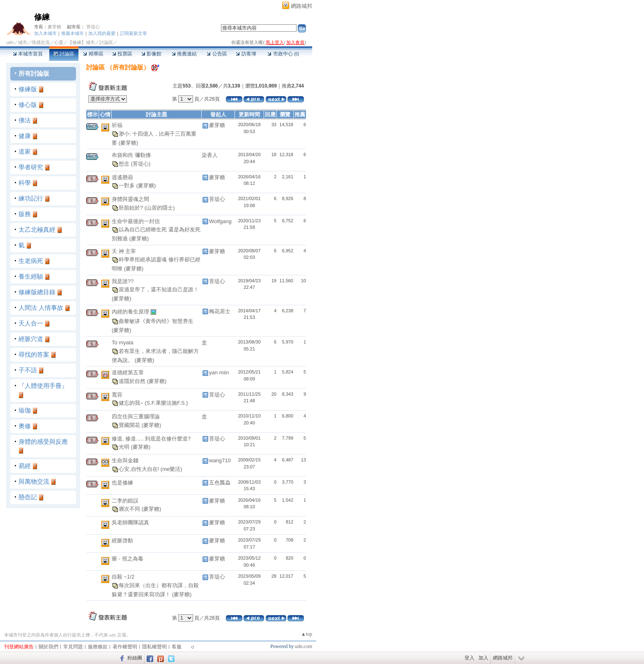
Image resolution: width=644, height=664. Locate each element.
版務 (25, 214)
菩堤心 (93, 27)
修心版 (28, 105)
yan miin (219, 372)
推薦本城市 (72, 33)
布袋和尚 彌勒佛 (131, 155)
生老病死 (31, 261)
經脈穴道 (31, 339)
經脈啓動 (122, 541)
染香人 (210, 155)
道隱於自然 (133, 381)
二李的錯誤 (125, 501)
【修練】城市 (81, 42)
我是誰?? (123, 281)
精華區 (93, 54)
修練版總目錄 (37, 292)
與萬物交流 (34, 481)
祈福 (117, 125)
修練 (42, 17)
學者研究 (31, 167)
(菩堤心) (141, 163)
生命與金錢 (125, 460)
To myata (123, 342)
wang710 (220, 460)
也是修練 (122, 483)
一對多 (128, 186)
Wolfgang (220, 221)
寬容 (117, 395)
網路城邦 (301, 6)
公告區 (217, 54)
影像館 (151, 54)
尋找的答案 (34, 354)
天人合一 (31, 323)
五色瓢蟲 (220, 483)
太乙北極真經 (37, 229)
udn (10, 42)
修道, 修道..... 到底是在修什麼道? (151, 439)
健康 (25, 136)
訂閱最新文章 (133, 33)
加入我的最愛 (102, 33)
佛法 (25, 120)
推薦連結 (184, 54)
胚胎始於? (132, 207)
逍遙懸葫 (122, 177)
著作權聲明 (125, 647)
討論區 (64, 54)
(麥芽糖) (129, 143)
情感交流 (41, 42)
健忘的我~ (132, 403)
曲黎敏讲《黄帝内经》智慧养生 (156, 321)
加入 (483, 658)
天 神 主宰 (124, 251)
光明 (125, 447)
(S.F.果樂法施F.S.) (166, 403)
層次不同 (130, 509)
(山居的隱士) (160, 207)
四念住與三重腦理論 (136, 416)
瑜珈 (25, 410)
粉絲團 (135, 658)
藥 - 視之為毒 (128, 559)
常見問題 (73, 647)
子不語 (28, 370)
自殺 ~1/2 (123, 577)
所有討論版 (34, 73)
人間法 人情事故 (41, 308)
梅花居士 (220, 311)
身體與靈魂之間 (130, 199)
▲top (307, 634)
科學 (25, 183)
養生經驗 (31, 276)
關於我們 (48, 647)
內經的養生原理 (131, 311)
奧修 (25, 426)
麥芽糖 (54, 27)
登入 (469, 658)
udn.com (304, 646)
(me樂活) (171, 469)
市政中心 (283, 54)
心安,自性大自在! (140, 469)
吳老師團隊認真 (130, 522)
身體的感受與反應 (43, 442)
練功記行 (31, 198)
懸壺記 (28, 497)
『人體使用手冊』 (43, 386)
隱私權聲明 (154, 647)
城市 (23, 42)
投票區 (122, 54)
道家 (25, 151)
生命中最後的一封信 (136, 221)
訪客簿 (246, 54)
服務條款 (98, 647)
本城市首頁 (28, 54)
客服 (177, 647)
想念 (125, 163)
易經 (25, 466)
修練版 (28, 89)
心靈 (59, 42)
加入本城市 (45, 33)
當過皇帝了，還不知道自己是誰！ (159, 289)
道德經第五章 (128, 372)
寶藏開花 (130, 425)
